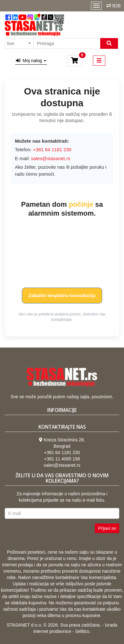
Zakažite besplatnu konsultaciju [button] (62, 296)
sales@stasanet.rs (51, 158)
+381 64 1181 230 (62, 452)
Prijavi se (107, 528)
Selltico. (83, 631)
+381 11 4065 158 (62, 459)
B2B (116, 6)
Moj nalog (31, 61)
